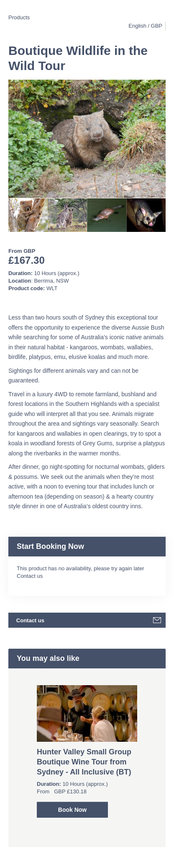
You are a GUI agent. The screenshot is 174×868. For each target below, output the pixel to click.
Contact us (30, 576)
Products (19, 17)
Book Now (72, 810)
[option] (28, 215)
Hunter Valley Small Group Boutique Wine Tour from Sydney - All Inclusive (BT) (84, 762)
